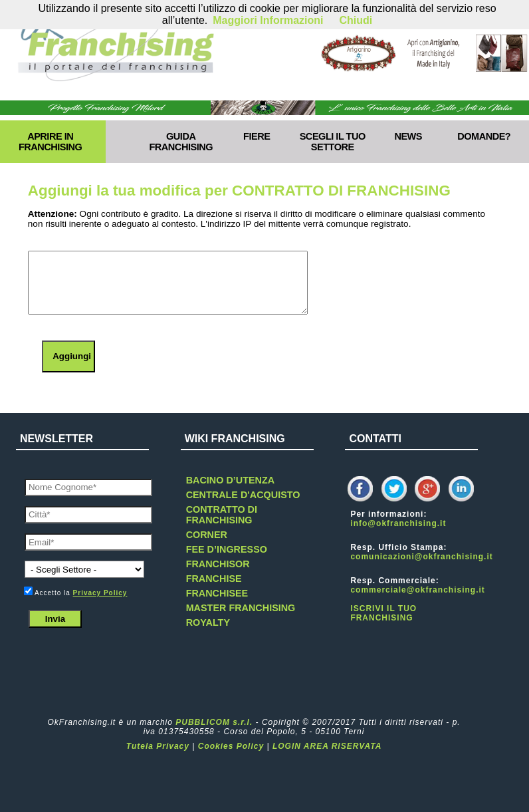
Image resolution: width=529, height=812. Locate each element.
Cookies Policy (231, 746)
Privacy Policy (100, 593)
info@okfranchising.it (398, 523)
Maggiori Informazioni (268, 20)
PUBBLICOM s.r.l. (214, 722)
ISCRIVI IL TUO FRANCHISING (383, 613)
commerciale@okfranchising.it (417, 590)
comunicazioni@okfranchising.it (421, 557)
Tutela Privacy (158, 746)
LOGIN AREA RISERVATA (327, 746)
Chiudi (356, 20)
